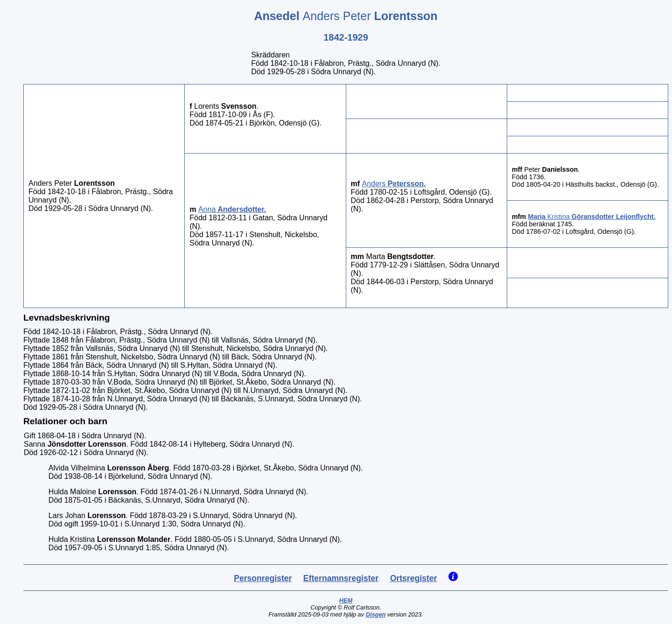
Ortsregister (414, 578)
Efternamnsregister (341, 578)
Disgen (376, 614)
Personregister (263, 578)
